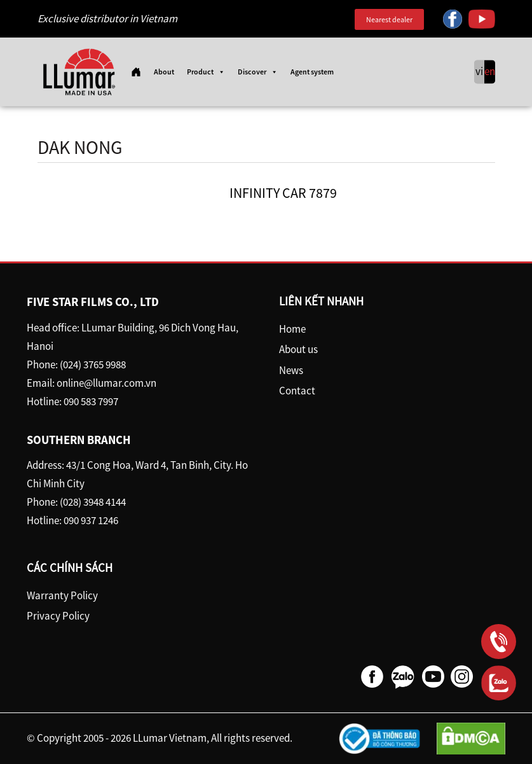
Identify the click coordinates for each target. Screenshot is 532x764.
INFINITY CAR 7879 (283, 193)
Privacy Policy (58, 616)
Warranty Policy (62, 595)
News (291, 370)
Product (206, 72)
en (490, 72)
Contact (297, 391)
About (164, 72)
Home (292, 329)
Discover (258, 72)
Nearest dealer (389, 19)
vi (479, 72)
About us (298, 349)
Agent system (312, 72)
